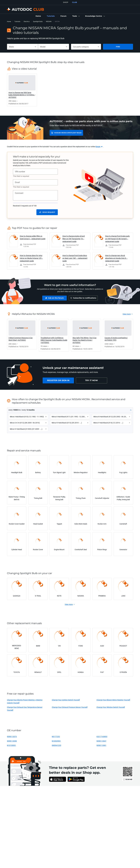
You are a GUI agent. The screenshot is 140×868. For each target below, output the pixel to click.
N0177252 (56, 737)
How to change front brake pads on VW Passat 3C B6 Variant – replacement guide (117, 239)
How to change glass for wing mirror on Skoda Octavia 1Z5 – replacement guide (31, 258)
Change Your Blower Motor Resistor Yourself (113, 700)
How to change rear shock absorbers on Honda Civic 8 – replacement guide (116, 258)
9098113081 (101, 745)
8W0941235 (56, 745)
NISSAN (49, 21)
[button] (76, 16)
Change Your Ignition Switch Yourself (66, 700)
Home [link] (9, 21)
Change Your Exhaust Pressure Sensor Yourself (70, 707)
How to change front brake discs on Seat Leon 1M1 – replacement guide (75, 258)
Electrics (27, 21)
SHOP (66, 2)
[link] (38, 16)
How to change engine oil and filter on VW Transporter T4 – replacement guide (74, 239)
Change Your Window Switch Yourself (111, 707)
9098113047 (101, 741)
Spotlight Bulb (38, 21)
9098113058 (12, 741)
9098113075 (12, 737)
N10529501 (56, 741)
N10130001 (11, 745)
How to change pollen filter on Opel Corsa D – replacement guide (33, 237)
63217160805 (102, 737)
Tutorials (17, 21)
